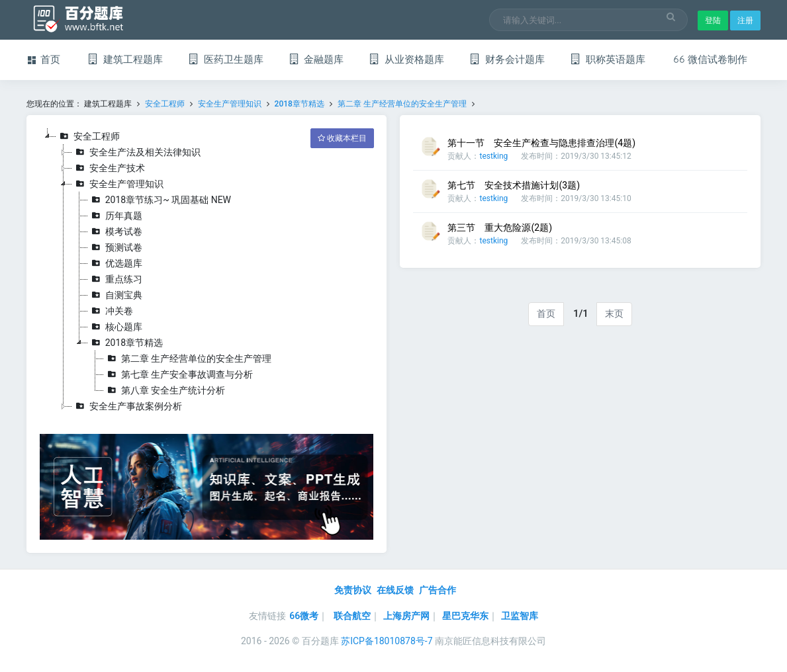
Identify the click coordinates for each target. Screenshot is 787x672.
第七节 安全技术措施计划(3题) (514, 185)
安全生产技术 (109, 168)
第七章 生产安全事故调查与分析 (178, 374)
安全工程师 (165, 104)
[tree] (207, 271)
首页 (546, 314)
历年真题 (115, 216)
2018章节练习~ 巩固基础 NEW (160, 200)
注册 (745, 21)
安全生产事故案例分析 (127, 406)
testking (493, 156)
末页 (614, 314)
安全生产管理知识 (230, 104)
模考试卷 (115, 231)
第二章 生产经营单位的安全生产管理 (402, 104)
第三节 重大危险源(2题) (500, 228)
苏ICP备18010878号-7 (387, 641)
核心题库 (115, 327)
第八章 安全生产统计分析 (164, 390)
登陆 (713, 21)
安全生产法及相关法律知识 (136, 152)
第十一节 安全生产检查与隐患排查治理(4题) (541, 143)
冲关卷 (111, 311)
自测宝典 (115, 295)
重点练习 (115, 279)
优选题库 (115, 263)
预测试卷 (115, 247)
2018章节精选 (300, 104)
